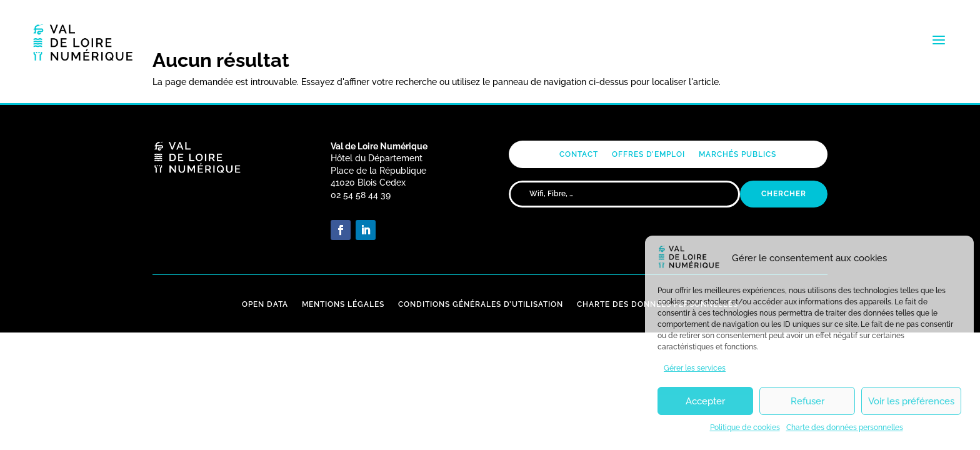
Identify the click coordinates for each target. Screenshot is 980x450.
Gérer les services (695, 368)
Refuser (807, 401)
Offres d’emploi (648, 154)
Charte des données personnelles (845, 427)
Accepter (705, 401)
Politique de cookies (745, 427)
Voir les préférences (911, 401)
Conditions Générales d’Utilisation (481, 304)
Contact (579, 154)
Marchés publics (737, 154)
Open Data (265, 304)
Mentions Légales (343, 304)
